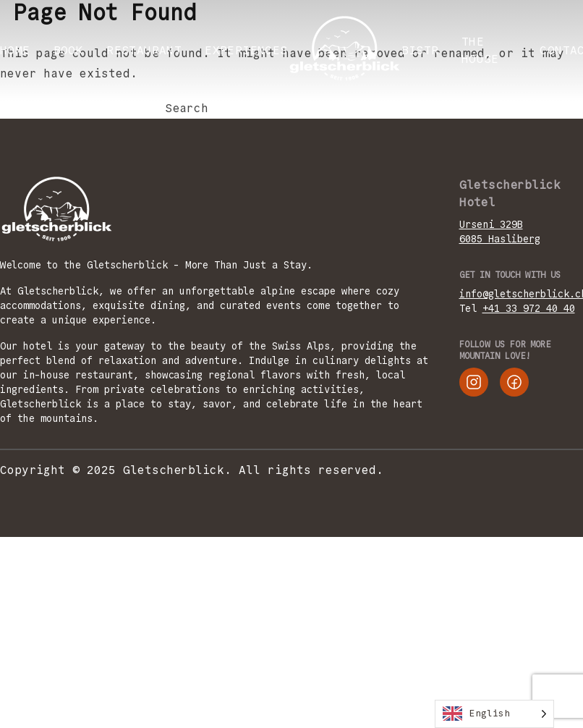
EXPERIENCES (246, 50)
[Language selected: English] (494, 714)
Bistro (424, 50)
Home (15, 50)
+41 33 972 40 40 (529, 308)
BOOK (69, 50)
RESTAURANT (144, 50)
